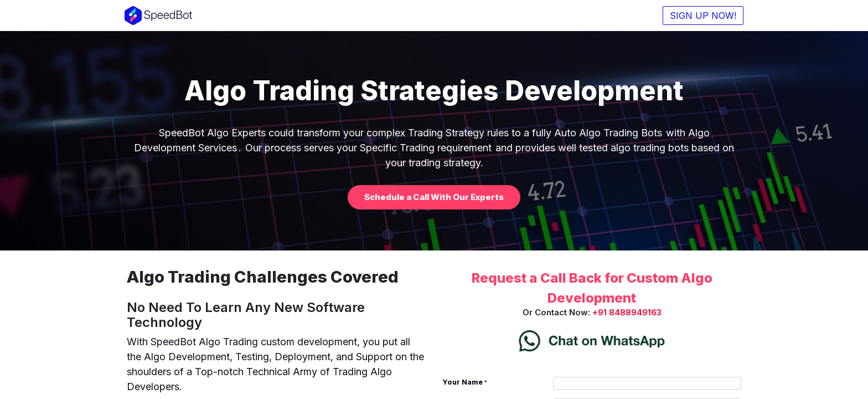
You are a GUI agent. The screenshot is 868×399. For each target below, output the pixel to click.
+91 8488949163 (627, 312)
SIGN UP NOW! (701, 16)
